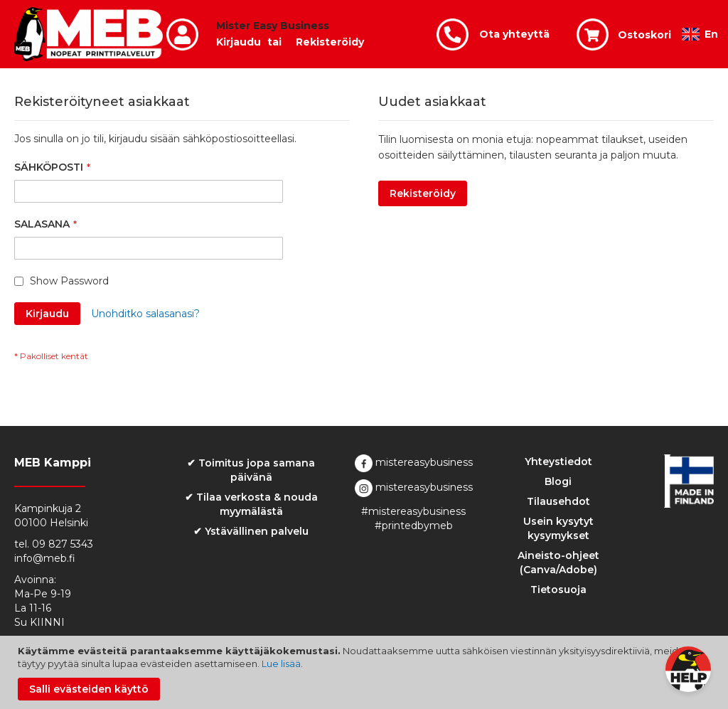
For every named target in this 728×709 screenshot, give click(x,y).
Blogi (558, 481)
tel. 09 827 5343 (54, 544)
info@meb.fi (45, 558)
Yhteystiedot (558, 462)
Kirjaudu (239, 42)
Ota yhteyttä (514, 34)
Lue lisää (281, 663)
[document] (366, 672)
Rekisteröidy (330, 42)
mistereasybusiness (414, 462)
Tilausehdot (558, 501)
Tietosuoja (558, 590)
